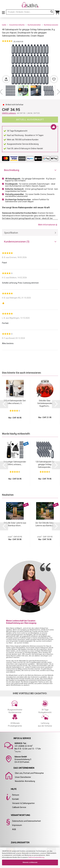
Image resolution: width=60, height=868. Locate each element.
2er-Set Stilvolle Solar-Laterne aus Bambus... (45, 524)
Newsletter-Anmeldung (25, 781)
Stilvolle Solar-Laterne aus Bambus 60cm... (15, 524)
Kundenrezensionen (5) (17, 242)
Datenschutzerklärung (36, 857)
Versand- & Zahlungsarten (23, 803)
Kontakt (16, 799)
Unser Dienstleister (23, 777)
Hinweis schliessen (30, 862)
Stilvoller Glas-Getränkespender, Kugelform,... (45, 403)
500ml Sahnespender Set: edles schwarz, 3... (15, 402)
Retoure (16, 795)
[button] (58, 92)
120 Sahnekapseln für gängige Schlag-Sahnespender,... (45, 464)
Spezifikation (11, 233)
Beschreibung (12, 170)
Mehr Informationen (48, 225)
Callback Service (19, 807)
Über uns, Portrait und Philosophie (29, 773)
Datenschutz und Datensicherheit (26, 821)
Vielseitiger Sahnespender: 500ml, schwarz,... (15, 463)
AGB (14, 829)
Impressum (17, 825)
